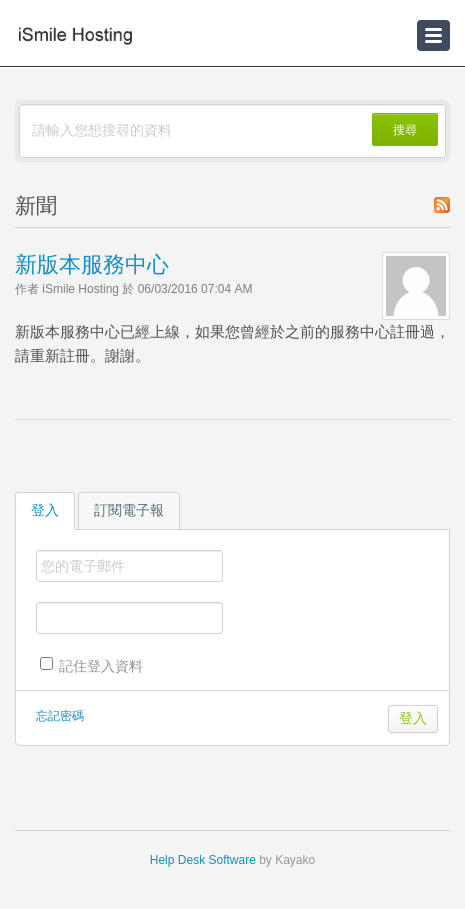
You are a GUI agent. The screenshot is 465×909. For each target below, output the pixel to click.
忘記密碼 (60, 716)
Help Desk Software (203, 860)
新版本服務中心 (92, 264)
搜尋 (405, 130)
